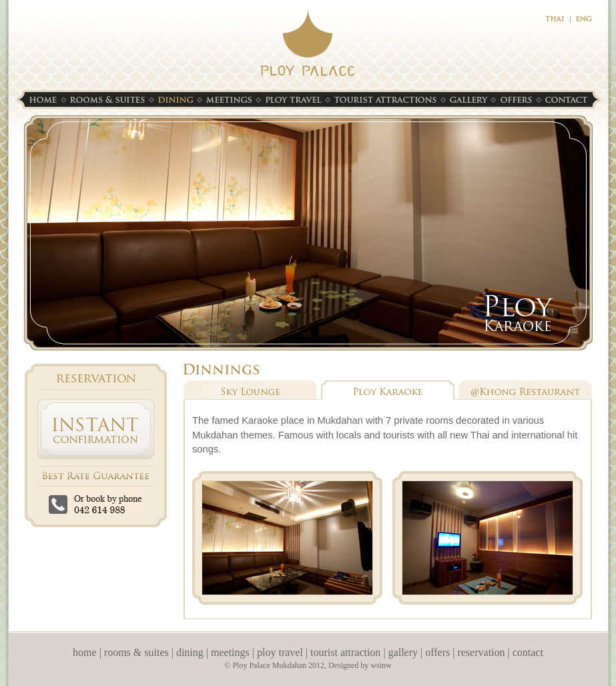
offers (437, 652)
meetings (230, 652)
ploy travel (280, 652)
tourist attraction (345, 652)
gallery (403, 652)
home (85, 652)
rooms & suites (136, 652)
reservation (481, 652)
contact (528, 652)
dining (190, 652)
